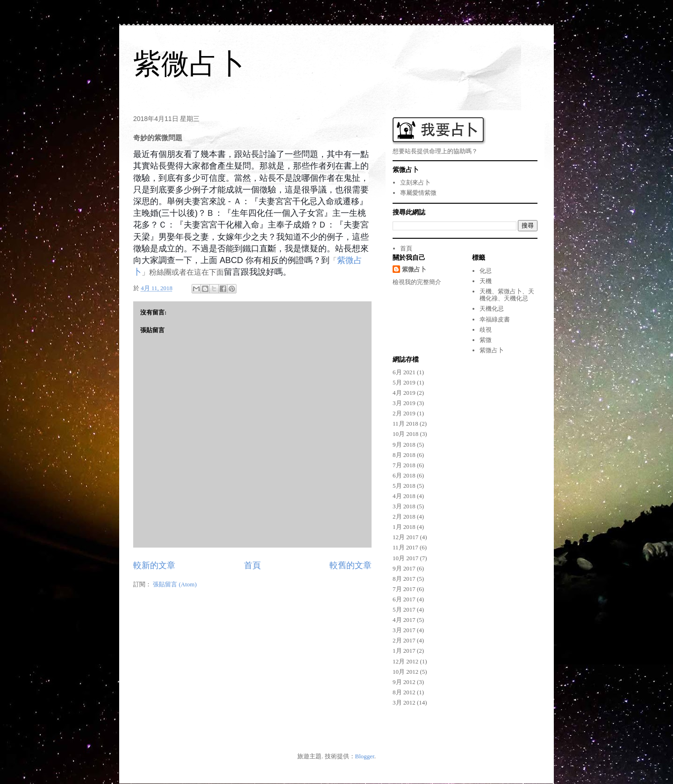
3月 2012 (404, 702)
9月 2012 (404, 682)
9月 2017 (404, 568)
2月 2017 (404, 640)
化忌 (486, 271)
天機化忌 (492, 309)
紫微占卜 (189, 64)
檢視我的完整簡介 (417, 282)
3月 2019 (404, 403)
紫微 (486, 340)
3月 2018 (404, 506)
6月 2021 (404, 372)
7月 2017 (404, 589)
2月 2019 (404, 413)
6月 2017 (404, 599)
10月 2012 (405, 672)
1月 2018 (404, 527)
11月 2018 (405, 424)
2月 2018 (404, 517)
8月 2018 (404, 455)
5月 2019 (404, 382)
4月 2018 (404, 496)
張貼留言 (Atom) (175, 584)
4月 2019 (404, 393)
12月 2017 (405, 537)
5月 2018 (404, 486)
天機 (486, 281)
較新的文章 (154, 565)
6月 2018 (404, 475)
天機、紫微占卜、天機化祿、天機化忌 (507, 295)
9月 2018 (404, 445)
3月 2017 (404, 630)
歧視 (486, 330)
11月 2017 (405, 547)
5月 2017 (404, 609)
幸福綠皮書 (495, 319)
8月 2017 (404, 579)
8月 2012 (404, 692)
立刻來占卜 (415, 182)
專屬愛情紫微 (418, 193)
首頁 (252, 565)
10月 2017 (405, 558)
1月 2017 (404, 651)
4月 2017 (404, 620)
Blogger (365, 756)
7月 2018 (404, 465)
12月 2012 (405, 661)
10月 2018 (405, 434)
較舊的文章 (351, 565)
